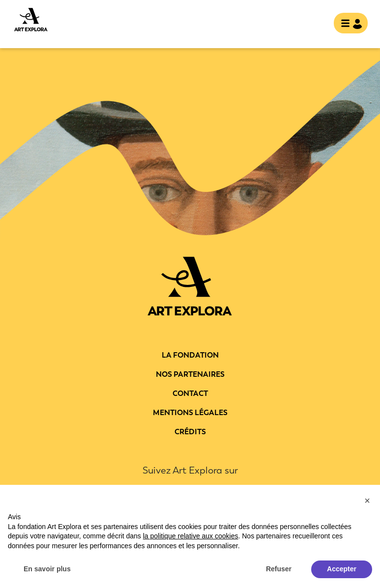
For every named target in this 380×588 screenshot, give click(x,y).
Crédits (190, 432)
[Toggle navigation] (351, 24)
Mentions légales (190, 413)
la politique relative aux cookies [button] (191, 536)
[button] (367, 501)
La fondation (190, 355)
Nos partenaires (190, 374)
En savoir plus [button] (47, 569)
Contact (190, 393)
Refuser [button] (279, 569)
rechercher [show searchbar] (318, 24)
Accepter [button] (342, 569)
